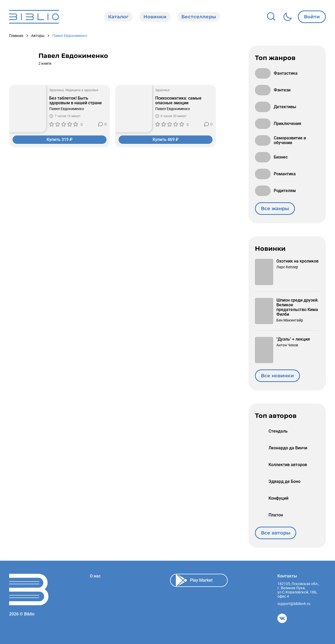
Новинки (155, 17)
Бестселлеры (199, 17)
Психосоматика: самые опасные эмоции (178, 101)
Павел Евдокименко (67, 109)
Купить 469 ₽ (166, 140)
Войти (312, 17)
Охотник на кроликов (297, 261)
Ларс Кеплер (287, 267)
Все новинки (277, 376)
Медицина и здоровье (82, 90)
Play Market (194, 580)
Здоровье (56, 90)
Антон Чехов (287, 345)
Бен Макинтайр (290, 320)
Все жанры (275, 209)
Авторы (38, 36)
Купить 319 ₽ (60, 140)
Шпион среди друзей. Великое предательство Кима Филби (297, 307)
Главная (16, 36)
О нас (95, 576)
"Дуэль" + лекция (293, 339)
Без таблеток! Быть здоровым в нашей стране (76, 101)
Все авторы (276, 533)
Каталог (118, 17)
